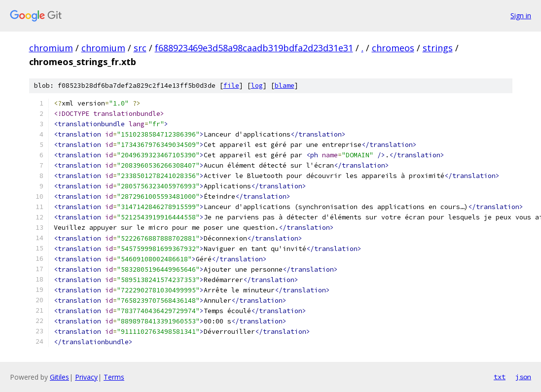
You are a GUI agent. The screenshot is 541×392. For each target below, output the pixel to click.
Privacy (86, 377)
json (523, 377)
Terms (114, 377)
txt (500, 377)
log (257, 86)
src (140, 48)
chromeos (393, 48)
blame (285, 86)
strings (438, 48)
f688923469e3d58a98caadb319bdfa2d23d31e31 (254, 48)
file (231, 86)
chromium (51, 48)
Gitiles (59, 377)
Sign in (521, 16)
